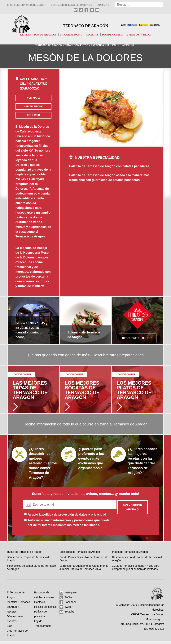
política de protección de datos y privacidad (74, 518)
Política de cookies (45, 610)
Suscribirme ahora (133, 510)
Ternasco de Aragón (85, 25)
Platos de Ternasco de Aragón (130, 555)
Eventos (136, 35)
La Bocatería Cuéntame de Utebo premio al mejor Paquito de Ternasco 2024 (84, 571)
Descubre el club (138, 341)
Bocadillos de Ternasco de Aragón (80, 555)
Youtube (67, 615)
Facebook (68, 605)
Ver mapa (27, 98)
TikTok (66, 601)
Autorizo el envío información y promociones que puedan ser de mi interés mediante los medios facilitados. (70, 526)
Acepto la (67, 518)
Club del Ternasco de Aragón (26, 5)
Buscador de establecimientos (71, 5)
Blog (151, 35)
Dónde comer (114, 35)
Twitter (66, 610)
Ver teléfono (27, 108)
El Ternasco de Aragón (35, 35)
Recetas (92, 35)
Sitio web (27, 118)
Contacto (103, 5)
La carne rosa (70, 35)
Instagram (68, 596)
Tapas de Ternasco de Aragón (25, 555)
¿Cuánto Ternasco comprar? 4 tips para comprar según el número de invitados (136, 571)
